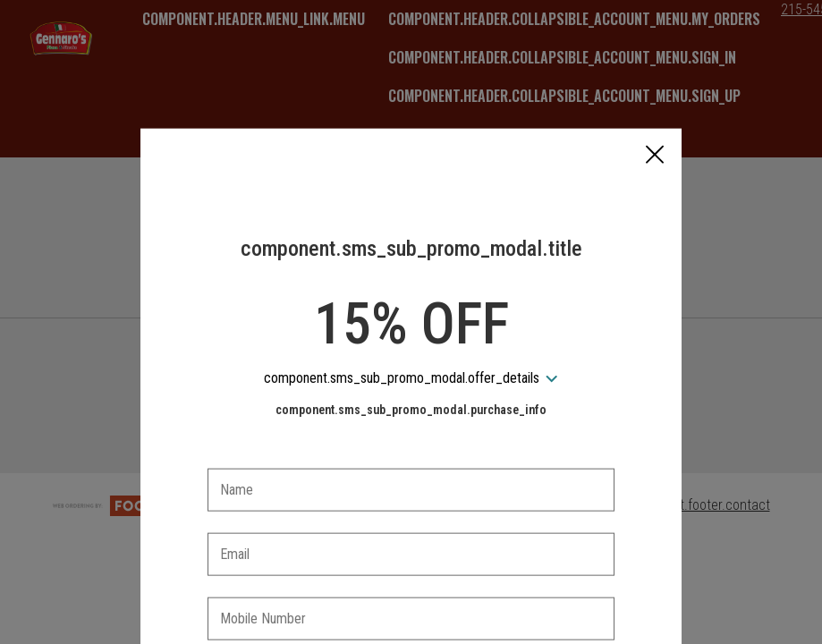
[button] (655, 72)
